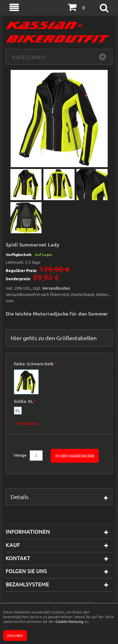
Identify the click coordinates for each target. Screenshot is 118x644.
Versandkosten (56, 288)
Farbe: (35, 364)
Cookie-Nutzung (69, 621)
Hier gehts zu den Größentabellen (54, 338)
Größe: (25, 401)
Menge (20, 455)
